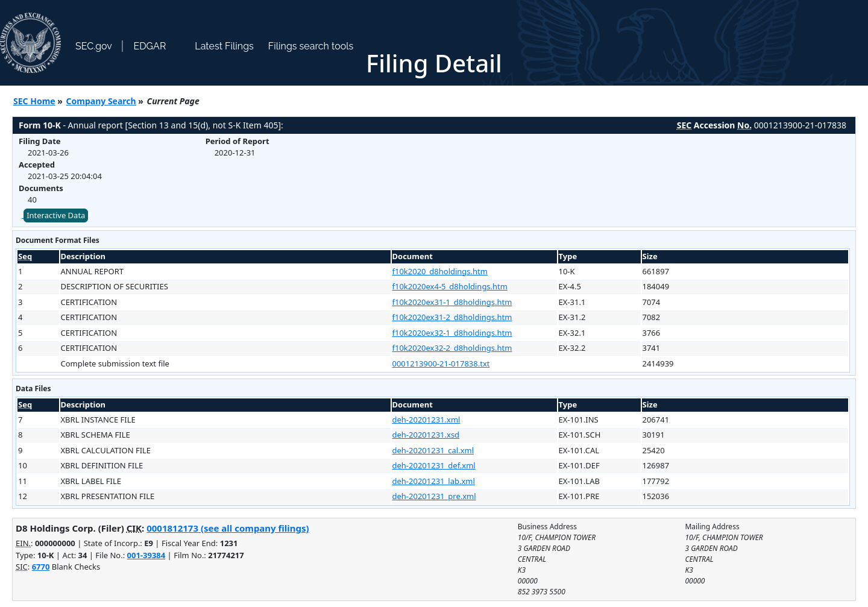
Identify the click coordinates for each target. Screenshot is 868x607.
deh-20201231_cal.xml (433, 450)
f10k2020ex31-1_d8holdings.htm (452, 302)
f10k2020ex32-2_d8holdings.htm (452, 348)
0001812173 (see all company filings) (228, 528)
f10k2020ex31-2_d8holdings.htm (452, 317)
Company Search (101, 101)
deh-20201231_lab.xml (434, 481)
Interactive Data (56, 215)
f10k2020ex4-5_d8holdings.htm (450, 286)
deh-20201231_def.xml (434, 465)
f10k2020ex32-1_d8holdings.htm (452, 333)
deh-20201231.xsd (426, 435)
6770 (41, 567)
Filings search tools (311, 46)
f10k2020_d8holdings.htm (440, 271)
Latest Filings (224, 46)
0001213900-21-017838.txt (441, 363)
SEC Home (34, 101)
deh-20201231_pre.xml (434, 496)
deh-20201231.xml (426, 420)
